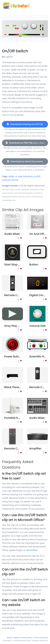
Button (34, 264)
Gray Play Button (15, 326)
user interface (25, 176)
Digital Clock (38, 295)
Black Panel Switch (17, 387)
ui (16, 176)
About (10, 638)
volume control (10, 180)
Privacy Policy (27, 638)
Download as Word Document (25, 161)
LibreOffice (32, 550)
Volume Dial (37, 326)
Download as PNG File (25, 143)
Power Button (13, 356)
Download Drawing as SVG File (25, 124)
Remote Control (15, 295)
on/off (37, 176)
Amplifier (35, 448)
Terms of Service (41, 638)
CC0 (21, 186)
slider (11, 176)
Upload (17, 638)
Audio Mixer (12, 234)
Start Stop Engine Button (20, 264)
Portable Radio (14, 418)
